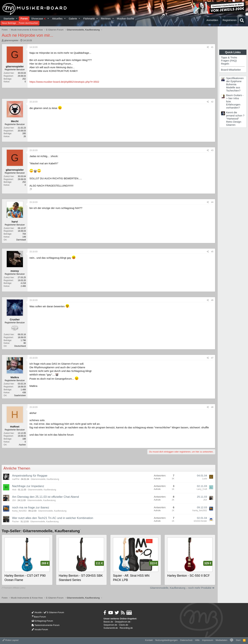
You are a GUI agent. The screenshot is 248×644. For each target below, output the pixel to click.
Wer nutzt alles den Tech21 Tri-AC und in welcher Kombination (53, 518)
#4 (212, 202)
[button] (17, 19)
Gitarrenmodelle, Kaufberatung (45, 479)
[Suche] (242, 20)
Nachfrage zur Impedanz (28, 486)
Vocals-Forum (40, 629)
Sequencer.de (110, 625)
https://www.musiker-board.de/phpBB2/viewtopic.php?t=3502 (64, 82)
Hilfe (197, 640)
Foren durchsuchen (28, 23)
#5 (212, 252)
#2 (212, 102)
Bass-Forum (39, 617)
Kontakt (149, 640)
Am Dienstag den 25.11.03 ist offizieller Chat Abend (45, 497)
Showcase (38, 19)
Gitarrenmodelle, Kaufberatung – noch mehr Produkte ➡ (182, 588)
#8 (212, 407)
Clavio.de (124, 625)
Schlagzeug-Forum (42, 621)
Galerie (73, 19)
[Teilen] (208, 47)
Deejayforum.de (123, 622)
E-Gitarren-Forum (54, 612)
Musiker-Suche (125, 19)
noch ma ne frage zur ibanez (31, 508)
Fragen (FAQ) (229, 61)
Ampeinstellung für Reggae (30, 476)
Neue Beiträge (9, 23)
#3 (212, 150)
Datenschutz (186, 640)
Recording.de (126, 628)
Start (238, 640)
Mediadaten (221, 640)
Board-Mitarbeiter (231, 70)
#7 (212, 358)
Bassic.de (108, 622)
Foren (24, 19)
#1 (212, 47)
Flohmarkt (89, 19)
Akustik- (37, 612)
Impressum (208, 640)
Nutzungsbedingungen (166, 640)
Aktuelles (57, 19)
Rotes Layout (10, 640)
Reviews (106, 19)
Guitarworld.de (111, 628)
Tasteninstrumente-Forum (46, 625)
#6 (212, 300)
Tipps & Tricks (229, 57)
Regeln (225, 64)
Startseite (9, 19)
